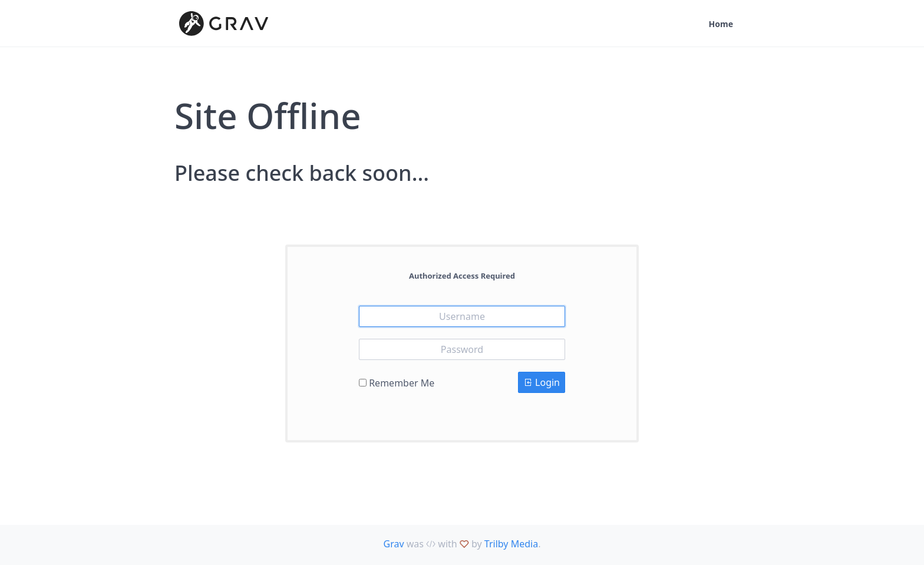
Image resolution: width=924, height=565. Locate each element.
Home (721, 24)
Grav (394, 544)
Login (542, 382)
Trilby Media (511, 544)
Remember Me (402, 383)
